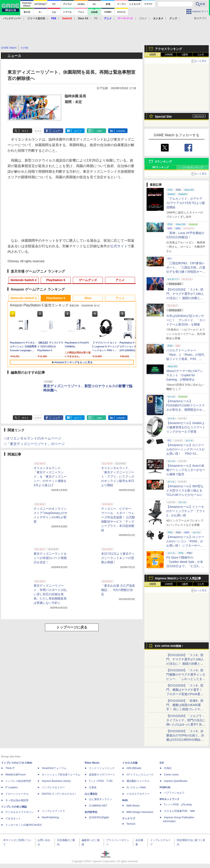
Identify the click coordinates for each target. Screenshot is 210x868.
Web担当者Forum (16, 775)
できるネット (13, 819)
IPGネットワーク (170, 799)
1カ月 (201, 55)
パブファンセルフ (174, 793)
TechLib (131, 824)
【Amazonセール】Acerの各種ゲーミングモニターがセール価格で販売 (186, 470)
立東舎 (93, 787)
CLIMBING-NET (98, 806)
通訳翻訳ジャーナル (138, 781)
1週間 (185, 55)
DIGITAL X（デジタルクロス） (59, 794)
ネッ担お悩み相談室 (17, 800)
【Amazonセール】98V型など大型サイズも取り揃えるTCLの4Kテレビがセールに (185, 490)
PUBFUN (165, 787)
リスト (38, 131)
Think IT (10, 768)
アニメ (120, 280)
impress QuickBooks (176, 781)
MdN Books (133, 806)
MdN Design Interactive (140, 812)
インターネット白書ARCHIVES (23, 825)
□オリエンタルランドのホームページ (33, 438)
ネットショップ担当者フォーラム (61, 775)
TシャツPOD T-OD (101, 781)
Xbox (88, 298)
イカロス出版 (130, 763)
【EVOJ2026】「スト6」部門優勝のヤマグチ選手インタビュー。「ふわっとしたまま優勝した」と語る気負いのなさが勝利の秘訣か (186, 679)
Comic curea (171, 775)
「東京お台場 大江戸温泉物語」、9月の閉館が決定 (118, 590)
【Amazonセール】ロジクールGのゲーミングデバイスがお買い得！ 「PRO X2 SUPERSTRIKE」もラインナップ (186, 454)
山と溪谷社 (91, 794)
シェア (56, 131)
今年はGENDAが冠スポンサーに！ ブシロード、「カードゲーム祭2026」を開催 (186, 320)
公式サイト (119, 246)
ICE (162, 763)
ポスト (25, 131)
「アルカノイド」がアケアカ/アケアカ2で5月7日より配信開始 (186, 203)
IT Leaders (11, 787)
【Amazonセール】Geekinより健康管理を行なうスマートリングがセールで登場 (186, 427)
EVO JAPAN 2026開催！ (169, 646)
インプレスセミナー (53, 787)
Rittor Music (92, 763)
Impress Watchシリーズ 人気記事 (178, 578)
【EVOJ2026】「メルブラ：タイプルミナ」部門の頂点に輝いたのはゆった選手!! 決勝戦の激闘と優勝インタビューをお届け (186, 724)
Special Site (163, 117)
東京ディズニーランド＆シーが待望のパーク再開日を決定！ (50, 558)
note (99, 131)
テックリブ (129, 819)
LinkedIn (121, 131)
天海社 (168, 768)
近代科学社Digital (99, 817)
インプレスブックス (53, 811)
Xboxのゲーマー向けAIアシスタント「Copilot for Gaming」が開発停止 (185, 375)
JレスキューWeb (136, 787)
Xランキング (163, 162)
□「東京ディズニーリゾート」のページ (34, 444)
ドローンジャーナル (17, 794)
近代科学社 (91, 812)
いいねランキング (193, 167)
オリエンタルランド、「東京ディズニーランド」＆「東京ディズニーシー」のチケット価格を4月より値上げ (50, 477)
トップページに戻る (72, 627)
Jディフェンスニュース (140, 775)
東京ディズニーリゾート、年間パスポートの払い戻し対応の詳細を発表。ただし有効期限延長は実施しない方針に (50, 594)
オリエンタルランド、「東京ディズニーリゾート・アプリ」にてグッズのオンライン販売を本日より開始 (118, 477)
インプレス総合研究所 (18, 781)
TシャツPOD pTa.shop (178, 805)
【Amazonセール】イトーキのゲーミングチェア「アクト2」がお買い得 (186, 511)
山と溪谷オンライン (100, 799)
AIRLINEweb (134, 768)
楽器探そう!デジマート (102, 775)
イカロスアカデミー (138, 794)
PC (96, 18)
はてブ (78, 131)
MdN (125, 800)
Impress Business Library (56, 781)
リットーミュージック (102, 768)
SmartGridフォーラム (54, 768)
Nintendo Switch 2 (23, 280)
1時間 (153, 55)
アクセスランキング (168, 49)
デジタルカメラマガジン (19, 812)
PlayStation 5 (56, 280)
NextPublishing (50, 817)
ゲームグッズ (88, 280)
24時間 (169, 55)
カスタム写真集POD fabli (179, 811)
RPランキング (161, 167)
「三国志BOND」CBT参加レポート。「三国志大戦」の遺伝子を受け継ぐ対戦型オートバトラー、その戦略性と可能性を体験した (186, 272)
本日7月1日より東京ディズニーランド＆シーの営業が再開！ (118, 558)
